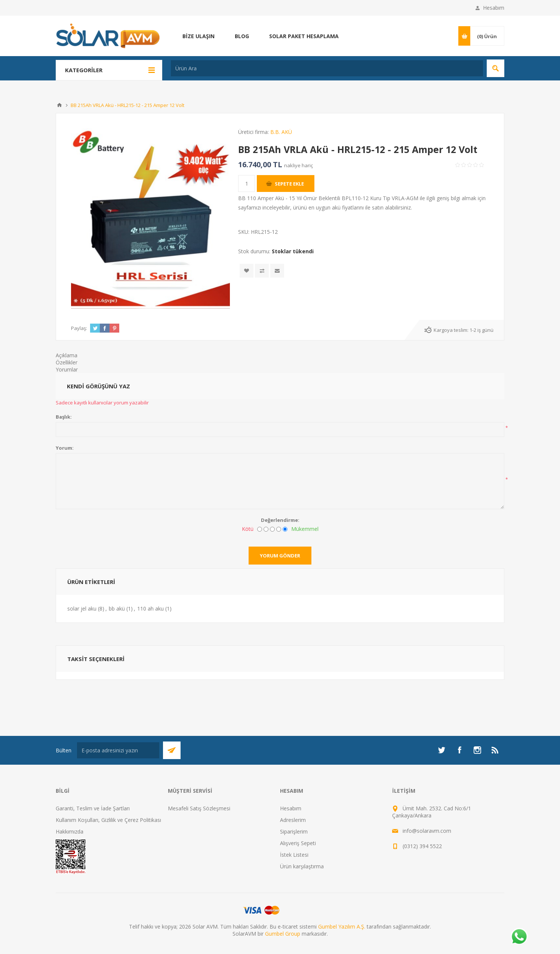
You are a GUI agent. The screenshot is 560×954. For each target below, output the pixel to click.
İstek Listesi (294, 855)
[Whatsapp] (519, 937)
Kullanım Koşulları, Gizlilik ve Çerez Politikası (108, 820)
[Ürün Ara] (327, 68)
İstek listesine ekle (247, 271)
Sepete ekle (289, 184)
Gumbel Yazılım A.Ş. (342, 927)
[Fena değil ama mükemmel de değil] (272, 529)
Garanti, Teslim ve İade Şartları (93, 808)
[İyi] (279, 529)
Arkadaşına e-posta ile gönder (277, 271)
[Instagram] (477, 750)
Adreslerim (293, 820)
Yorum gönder (280, 556)
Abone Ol (172, 750)
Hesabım (494, 8)
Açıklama (67, 355)
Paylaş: (79, 328)
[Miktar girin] (247, 184)
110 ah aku (150, 609)
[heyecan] (441, 750)
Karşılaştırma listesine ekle (262, 271)
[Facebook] (459, 750)
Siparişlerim (294, 831)
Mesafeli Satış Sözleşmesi (199, 808)
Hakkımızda (70, 831)
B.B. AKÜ (281, 132)
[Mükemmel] (285, 529)
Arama (496, 68)
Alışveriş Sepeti (298, 843)
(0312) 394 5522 (422, 846)
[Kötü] (260, 529)
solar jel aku (82, 609)
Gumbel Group (283, 934)
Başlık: (64, 417)
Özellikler (67, 362)
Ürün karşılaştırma (302, 866)
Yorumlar (67, 369)
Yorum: (65, 448)
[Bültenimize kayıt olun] (118, 750)
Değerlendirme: (280, 520)
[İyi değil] (266, 529)
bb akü (117, 609)
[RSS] (495, 750)
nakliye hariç (299, 165)
